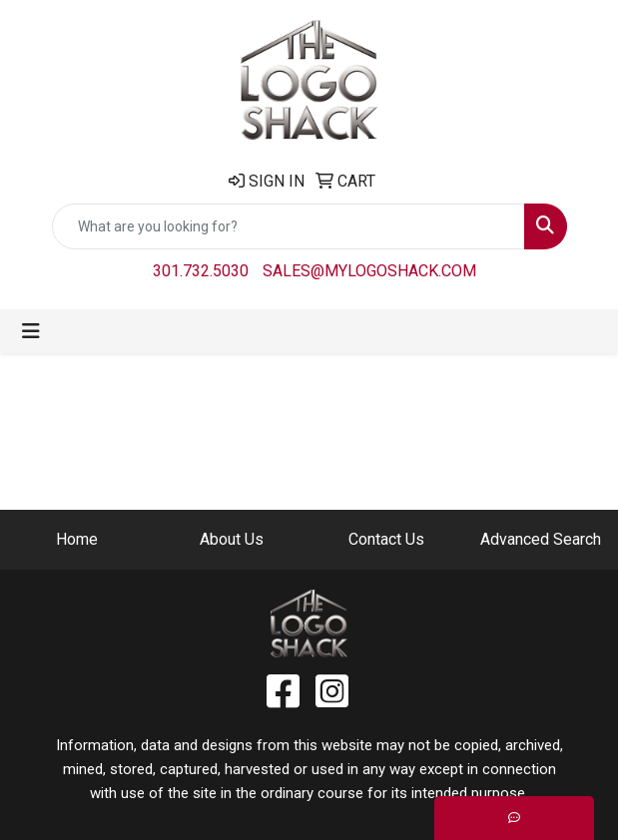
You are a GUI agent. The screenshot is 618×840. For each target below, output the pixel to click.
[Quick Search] (289, 226)
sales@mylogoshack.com (369, 271)
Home (77, 539)
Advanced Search (541, 539)
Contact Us (386, 539)
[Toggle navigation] (31, 331)
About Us (232, 539)
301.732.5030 (201, 271)
